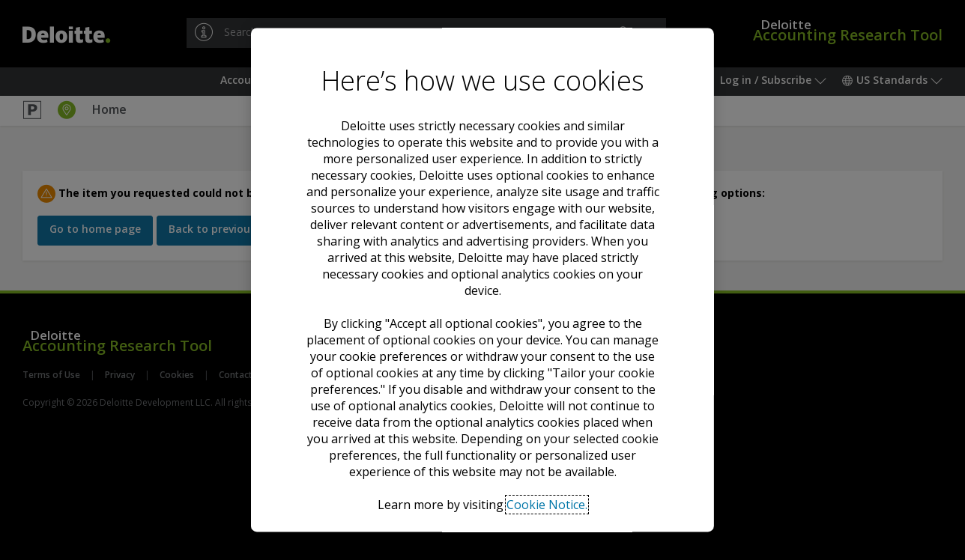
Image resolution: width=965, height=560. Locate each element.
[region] (482, 280)
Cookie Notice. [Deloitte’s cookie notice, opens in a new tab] (547, 505)
